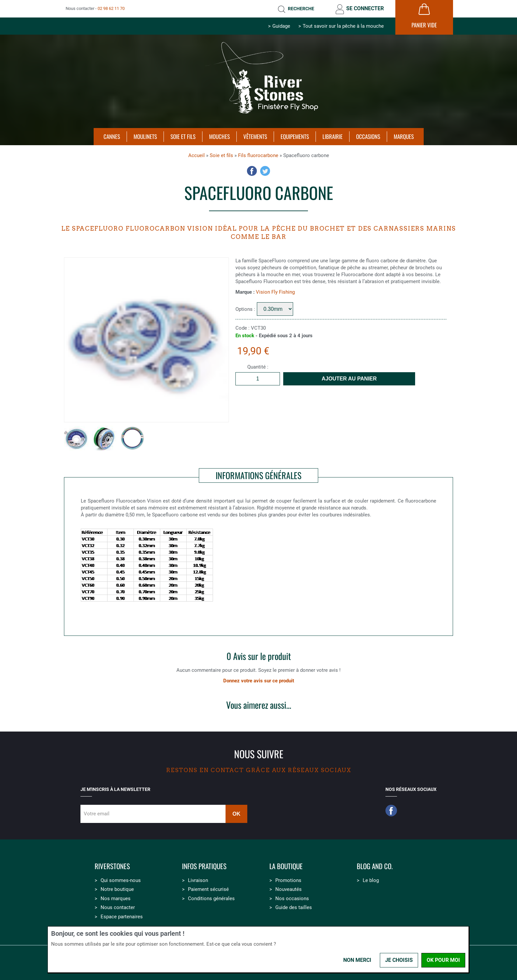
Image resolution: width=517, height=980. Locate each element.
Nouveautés (289, 889)
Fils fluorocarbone (258, 155)
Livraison (198, 880)
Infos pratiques (204, 866)
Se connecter (365, 8)
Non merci (357, 960)
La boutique (286, 866)
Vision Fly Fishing (275, 292)
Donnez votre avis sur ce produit (259, 681)
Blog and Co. (375, 866)
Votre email (97, 814)
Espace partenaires (122, 917)
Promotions (288, 880)
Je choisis (399, 960)
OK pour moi (443, 960)
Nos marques (116, 898)
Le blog (371, 880)
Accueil (197, 155)
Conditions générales (211, 898)
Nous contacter (118, 907)
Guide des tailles (294, 907)
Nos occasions (292, 898)
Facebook (252, 171)
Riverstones (112, 866)
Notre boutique (117, 889)
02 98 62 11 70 (111, 8)
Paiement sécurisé (208, 889)
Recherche (301, 9)
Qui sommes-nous (121, 880)
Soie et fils (221, 155)
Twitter (265, 171)
